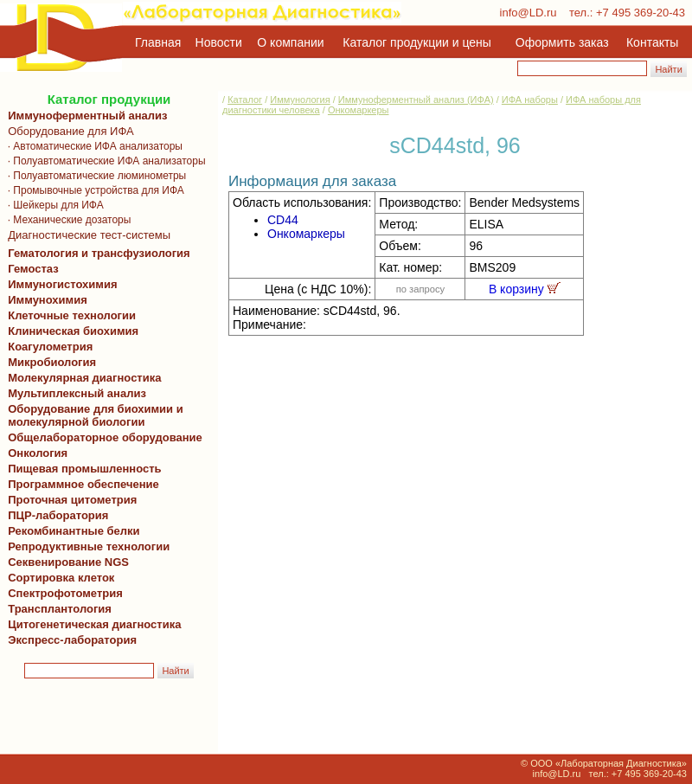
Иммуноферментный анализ (88, 116)
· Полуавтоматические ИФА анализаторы (104, 161)
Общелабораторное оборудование (102, 437)
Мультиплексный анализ (77, 393)
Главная (158, 42)
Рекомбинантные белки (71, 531)
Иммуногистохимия (60, 284)
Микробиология (52, 362)
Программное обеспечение (83, 484)
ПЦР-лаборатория (55, 515)
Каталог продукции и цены (416, 42)
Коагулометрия (50, 347)
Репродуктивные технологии (86, 546)
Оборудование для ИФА (68, 131)
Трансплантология (57, 609)
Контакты (652, 42)
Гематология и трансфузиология (96, 253)
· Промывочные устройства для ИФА (93, 190)
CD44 (283, 220)
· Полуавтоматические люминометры (94, 176)
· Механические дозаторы (66, 220)
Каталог (245, 100)
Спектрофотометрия (65, 593)
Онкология (38, 453)
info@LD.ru (529, 13)
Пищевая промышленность (85, 469)
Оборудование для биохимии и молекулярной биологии (93, 415)
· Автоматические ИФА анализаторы (92, 146)
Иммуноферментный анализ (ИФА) (416, 100)
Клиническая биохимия (70, 331)
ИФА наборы (530, 100)
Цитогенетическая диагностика (91, 624)
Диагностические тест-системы (86, 235)
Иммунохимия (48, 300)
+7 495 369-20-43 (641, 13)
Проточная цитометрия (69, 500)
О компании (288, 42)
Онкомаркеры (359, 110)
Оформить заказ (562, 42)
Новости (219, 42)
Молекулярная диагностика (81, 378)
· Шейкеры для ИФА (53, 205)
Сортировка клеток (58, 578)
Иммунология (300, 100)
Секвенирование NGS (65, 562)
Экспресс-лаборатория (72, 640)
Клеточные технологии (69, 315)
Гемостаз (33, 269)
